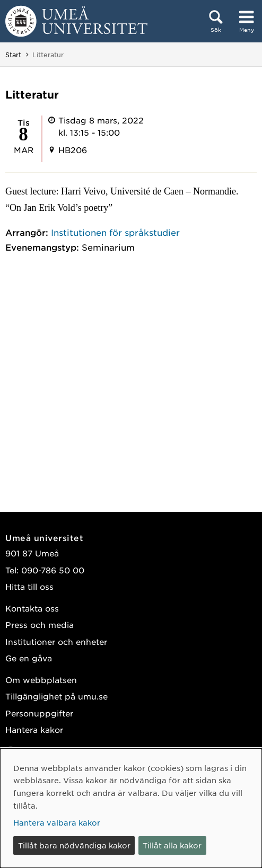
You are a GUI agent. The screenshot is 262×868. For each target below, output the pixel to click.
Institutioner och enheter (56, 641)
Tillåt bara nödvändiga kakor (74, 845)
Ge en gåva (29, 658)
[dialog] (131, 808)
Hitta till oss (29, 586)
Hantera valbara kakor (57, 822)
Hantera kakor (34, 729)
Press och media (40, 625)
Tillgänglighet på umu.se (56, 696)
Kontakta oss (32, 608)
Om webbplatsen (41, 680)
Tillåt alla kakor (172, 845)
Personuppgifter (39, 713)
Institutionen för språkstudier (115, 232)
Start (13, 55)
